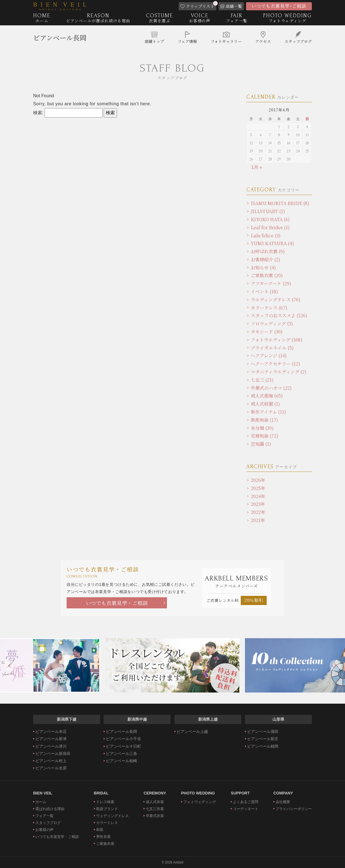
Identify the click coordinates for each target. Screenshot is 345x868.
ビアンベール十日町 (123, 746)
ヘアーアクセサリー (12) (275, 364)
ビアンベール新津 (51, 739)
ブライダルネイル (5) (272, 348)
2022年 (258, 512)
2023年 (258, 504)
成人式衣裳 (155, 802)
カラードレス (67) (269, 308)
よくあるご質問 (246, 802)
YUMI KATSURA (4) (272, 243)
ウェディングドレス (112, 816)
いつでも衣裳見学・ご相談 (117, 603)
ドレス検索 (105, 802)
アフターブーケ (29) (271, 283)
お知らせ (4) (263, 268)
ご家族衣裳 (105, 844)
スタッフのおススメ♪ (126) (279, 315)
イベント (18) (264, 292)
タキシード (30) (267, 332)
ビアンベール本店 (51, 732)
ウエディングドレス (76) (276, 300)
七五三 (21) (262, 380)
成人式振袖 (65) (267, 396)
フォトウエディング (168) (277, 340)
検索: (38, 113)
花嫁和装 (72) (265, 436)
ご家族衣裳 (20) (267, 275)
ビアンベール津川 (51, 746)
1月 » (257, 167)
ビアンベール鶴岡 (263, 746)
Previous (10, 665)
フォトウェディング (200, 802)
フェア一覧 (44, 816)
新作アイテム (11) (269, 412)
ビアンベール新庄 (263, 739)
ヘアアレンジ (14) (269, 356)
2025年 (258, 488)
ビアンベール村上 (51, 761)
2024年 (258, 496)
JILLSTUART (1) (268, 211)
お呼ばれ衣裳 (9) (268, 251)
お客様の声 (44, 830)
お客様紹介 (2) (266, 259)
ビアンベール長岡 (60, 38)
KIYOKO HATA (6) (270, 219)
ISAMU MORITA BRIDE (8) (280, 203)
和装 (100, 830)
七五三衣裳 (155, 809)
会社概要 (283, 802)
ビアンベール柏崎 (122, 761)
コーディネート (246, 809)
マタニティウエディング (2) (279, 372)
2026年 (258, 480)
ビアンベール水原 (51, 768)
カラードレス (107, 823)
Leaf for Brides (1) (270, 227)
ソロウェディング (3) (272, 324)
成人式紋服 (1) (265, 404)
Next (335, 665)
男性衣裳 (103, 837)
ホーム (41, 802)
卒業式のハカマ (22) (271, 388)
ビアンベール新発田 (53, 754)
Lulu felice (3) (266, 236)
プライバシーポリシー (294, 809)
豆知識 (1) (261, 444)
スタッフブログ (48, 823)
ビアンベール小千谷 (123, 739)
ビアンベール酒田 (263, 732)
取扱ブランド (107, 809)
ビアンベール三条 (122, 754)
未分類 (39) (262, 428)
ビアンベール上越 (192, 732)
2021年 (258, 520)
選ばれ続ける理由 (50, 809)
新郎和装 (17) (264, 420)
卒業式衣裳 (155, 816)
